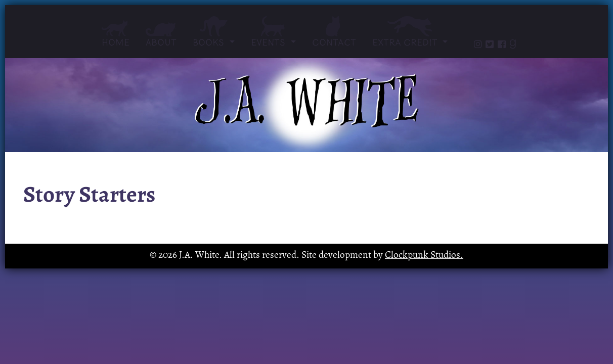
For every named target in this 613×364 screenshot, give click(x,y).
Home (116, 34)
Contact (334, 32)
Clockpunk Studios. (424, 256)
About (161, 35)
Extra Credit (406, 32)
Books (214, 32)
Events (273, 32)
